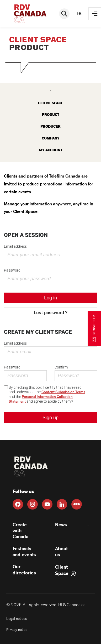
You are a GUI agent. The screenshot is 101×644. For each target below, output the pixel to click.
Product (51, 115)
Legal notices (17, 619)
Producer (50, 126)
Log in (50, 298)
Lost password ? (51, 313)
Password (12, 270)
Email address (15, 246)
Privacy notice (17, 630)
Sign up (50, 418)
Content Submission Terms (63, 392)
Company (51, 138)
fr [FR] (79, 14)
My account (51, 150)
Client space (51, 103)
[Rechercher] (64, 14)
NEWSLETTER (94, 328)
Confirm (61, 367)
